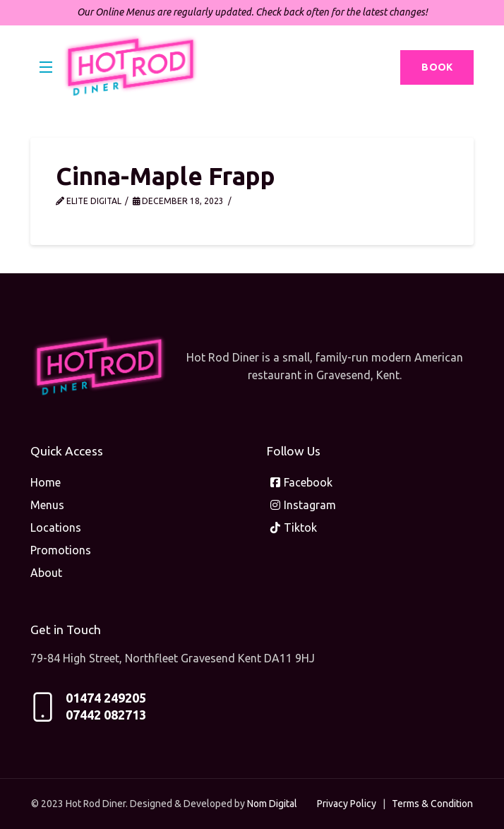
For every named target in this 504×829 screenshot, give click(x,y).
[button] (46, 67)
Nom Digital (272, 804)
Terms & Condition (432, 804)
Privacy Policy (347, 804)
